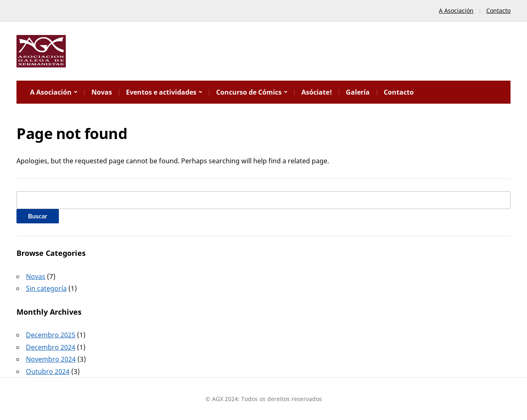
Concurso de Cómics (249, 92)
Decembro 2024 (51, 347)
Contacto (498, 10)
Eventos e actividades (161, 92)
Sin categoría (46, 288)
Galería (358, 92)
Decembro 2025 (51, 335)
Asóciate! (317, 92)
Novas (102, 92)
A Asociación (456, 10)
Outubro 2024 (48, 371)
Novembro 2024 (51, 359)
